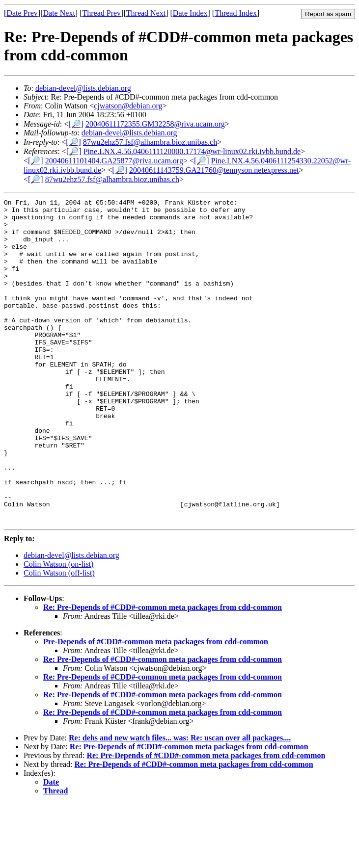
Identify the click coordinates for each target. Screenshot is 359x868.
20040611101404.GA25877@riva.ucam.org (114, 161)
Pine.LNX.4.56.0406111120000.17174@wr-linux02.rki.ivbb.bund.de (192, 151)
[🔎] (76, 124)
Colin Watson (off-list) (59, 638)
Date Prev (22, 13)
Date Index (190, 13)
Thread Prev (101, 13)
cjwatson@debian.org (128, 106)
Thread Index (236, 13)
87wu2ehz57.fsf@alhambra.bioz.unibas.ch (150, 142)
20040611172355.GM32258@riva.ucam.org (155, 124)
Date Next (59, 13)
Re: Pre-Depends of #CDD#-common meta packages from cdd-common (163, 672)
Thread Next (146, 13)
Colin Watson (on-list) (58, 629)
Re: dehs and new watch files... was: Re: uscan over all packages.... (180, 802)
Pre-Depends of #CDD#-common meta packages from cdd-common (156, 706)
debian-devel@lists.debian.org (83, 88)
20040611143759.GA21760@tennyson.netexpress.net (214, 170)
